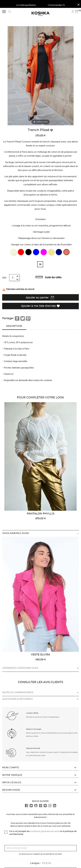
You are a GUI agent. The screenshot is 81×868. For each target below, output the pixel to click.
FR (44, 863)
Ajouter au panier (40, 298)
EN (49, 863)
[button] (12, 716)
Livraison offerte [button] (32, 713)
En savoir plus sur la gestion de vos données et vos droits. (41, 854)
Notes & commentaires (18, 692)
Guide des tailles (53, 277)
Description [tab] (14, 326)
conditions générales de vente (45, 831)
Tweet (23, 318)
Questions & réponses (18, 699)
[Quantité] (13, 278)
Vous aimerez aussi (16, 533)
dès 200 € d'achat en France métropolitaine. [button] (43, 717)
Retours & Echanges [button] (34, 729)
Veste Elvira (40, 655)
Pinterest (28, 318)
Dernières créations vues (20, 668)
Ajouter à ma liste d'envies (40, 306)
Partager (17, 318)
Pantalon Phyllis (41, 514)
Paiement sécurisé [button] (33, 748)
